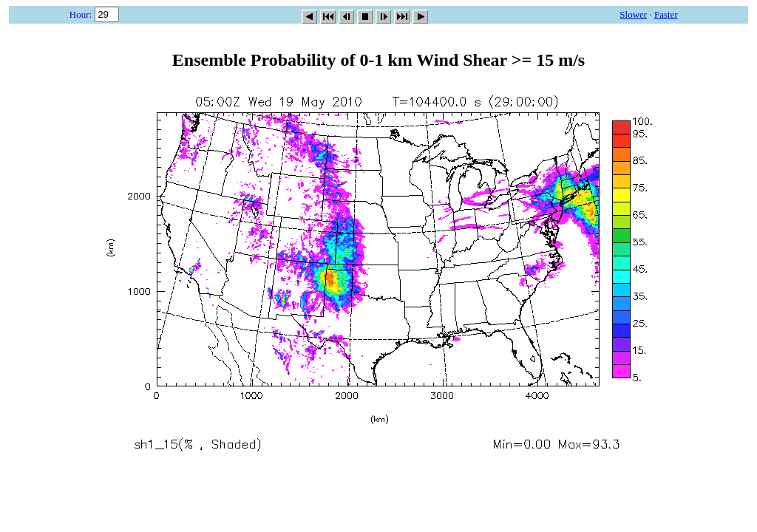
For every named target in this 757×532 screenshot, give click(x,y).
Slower (633, 14)
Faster (666, 14)
